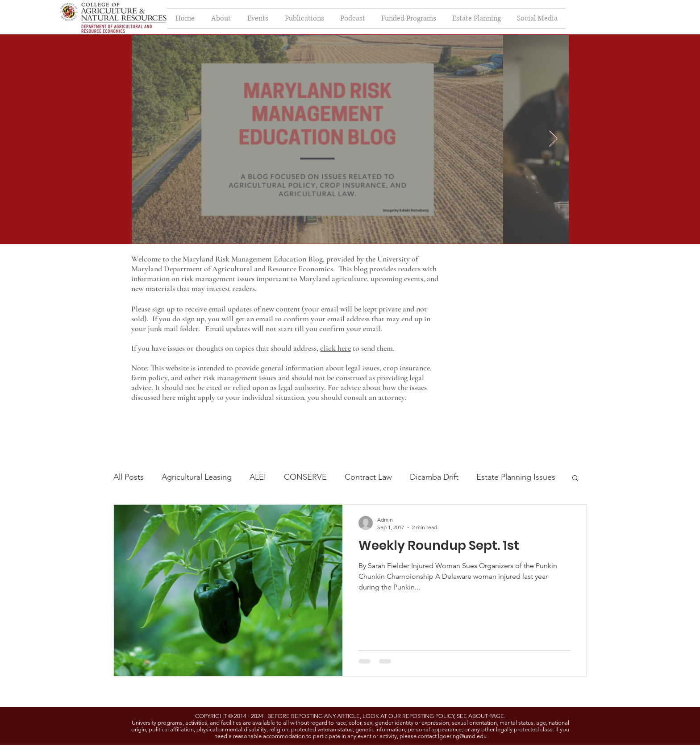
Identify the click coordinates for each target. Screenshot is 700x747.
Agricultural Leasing (197, 477)
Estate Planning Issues (516, 477)
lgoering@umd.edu (462, 736)
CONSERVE (305, 477)
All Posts (129, 477)
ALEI (258, 477)
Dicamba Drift (434, 477)
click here (335, 348)
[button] (575, 479)
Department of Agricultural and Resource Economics (248, 269)
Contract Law (368, 477)
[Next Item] (553, 139)
